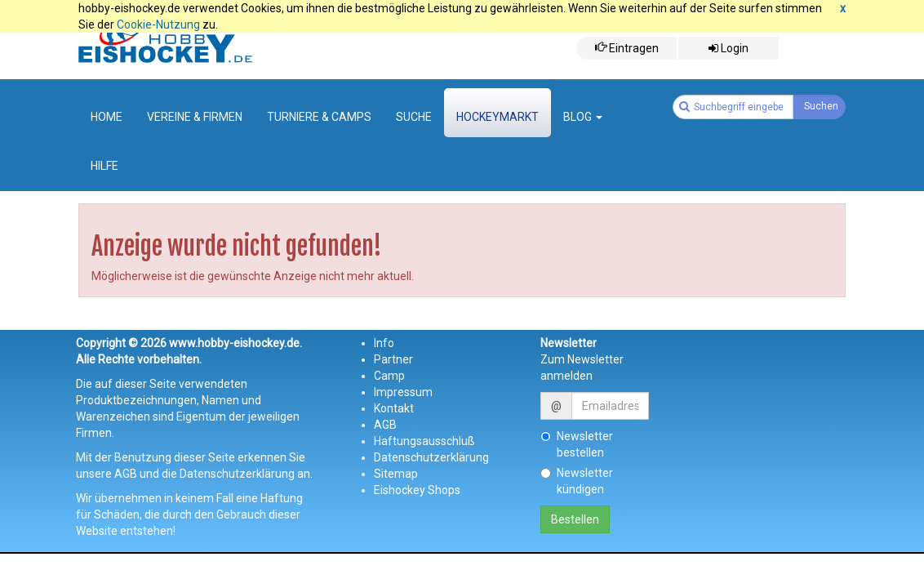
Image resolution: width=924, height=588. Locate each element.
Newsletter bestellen (577, 444)
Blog (583, 117)
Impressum (403, 392)
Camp (389, 376)
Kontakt (394, 408)
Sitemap (396, 474)
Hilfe (104, 166)
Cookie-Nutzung (158, 24)
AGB (385, 425)
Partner (393, 359)
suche (414, 117)
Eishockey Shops (417, 490)
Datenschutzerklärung (431, 457)
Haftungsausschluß (424, 441)
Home (107, 117)
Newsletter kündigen (577, 481)
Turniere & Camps (319, 117)
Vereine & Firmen (195, 117)
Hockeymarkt (498, 117)
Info (384, 343)
